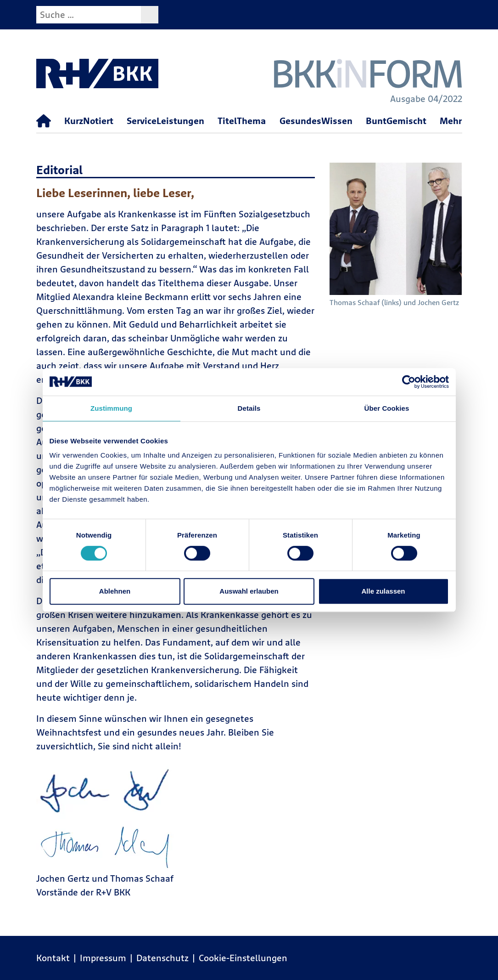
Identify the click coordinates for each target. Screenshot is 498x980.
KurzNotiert (89, 121)
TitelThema (242, 121)
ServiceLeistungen (165, 121)
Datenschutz (162, 958)
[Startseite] (44, 122)
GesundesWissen (316, 121)
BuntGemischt (396, 121)
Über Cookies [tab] (387, 408)
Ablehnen (115, 591)
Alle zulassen (383, 591)
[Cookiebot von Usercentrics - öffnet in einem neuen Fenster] (409, 382)
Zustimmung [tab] (111, 408)
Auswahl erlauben (249, 591)
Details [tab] (249, 408)
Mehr (451, 121)
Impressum (103, 958)
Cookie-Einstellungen (243, 958)
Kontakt (53, 958)
